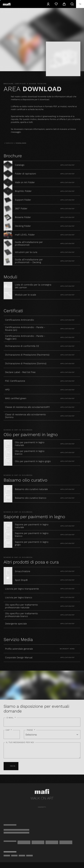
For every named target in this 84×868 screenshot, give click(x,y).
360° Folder (22, 209)
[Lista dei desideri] (56, 4)
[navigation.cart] (64, 4)
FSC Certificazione (15, 381)
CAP (9, 730)
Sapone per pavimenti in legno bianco (32, 535)
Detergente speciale (16, 624)
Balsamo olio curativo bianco (31, 498)
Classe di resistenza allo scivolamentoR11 (27, 407)
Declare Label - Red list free (20, 372)
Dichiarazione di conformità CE (22, 346)
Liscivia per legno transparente (22, 589)
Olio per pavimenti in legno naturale (30, 444)
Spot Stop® (21, 580)
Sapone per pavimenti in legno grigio (32, 543)
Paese (31, 730)
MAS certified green (16, 398)
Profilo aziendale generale (19, 649)
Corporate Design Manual (19, 658)
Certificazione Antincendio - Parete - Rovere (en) (25, 329)
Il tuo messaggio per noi (20, 742)
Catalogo (20, 165)
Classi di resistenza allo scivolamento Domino (25, 416)
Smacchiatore (23, 571)
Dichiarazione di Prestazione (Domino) (26, 364)
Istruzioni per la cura (26, 252)
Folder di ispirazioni (25, 174)
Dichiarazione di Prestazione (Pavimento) (27, 355)
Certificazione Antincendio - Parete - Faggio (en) (25, 337)
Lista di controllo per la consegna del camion (33, 286)
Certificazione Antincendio (19, 320)
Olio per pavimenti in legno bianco (30, 453)
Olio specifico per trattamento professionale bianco (21, 615)
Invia (11, 766)
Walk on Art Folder (25, 182)
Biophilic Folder (23, 191)
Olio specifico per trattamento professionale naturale (21, 606)
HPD (7, 390)
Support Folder (23, 200)
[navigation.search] (72, 4)
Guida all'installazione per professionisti (29, 244)
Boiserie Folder (23, 217)
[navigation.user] (48, 4)
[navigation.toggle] (80, 4)
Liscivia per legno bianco (19, 598)
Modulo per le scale (25, 295)
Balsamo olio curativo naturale (32, 489)
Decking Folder (23, 226)
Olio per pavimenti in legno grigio (33, 461)
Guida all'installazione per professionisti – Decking (29, 261)
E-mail (11, 718)
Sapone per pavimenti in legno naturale (32, 526)
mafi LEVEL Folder (25, 235)
